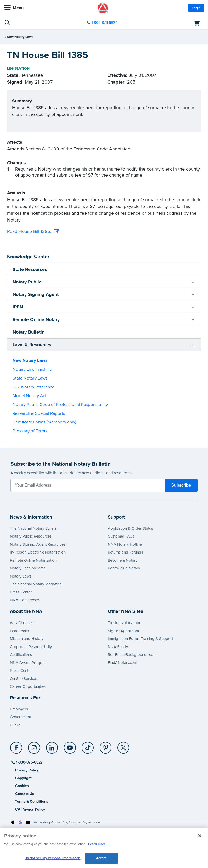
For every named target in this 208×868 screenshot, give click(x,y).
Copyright (23, 778)
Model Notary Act (29, 396)
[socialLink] (17, 750)
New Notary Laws (20, 37)
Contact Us (25, 794)
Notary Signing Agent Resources (38, 544)
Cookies (22, 786)
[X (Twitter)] (124, 746)
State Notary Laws (30, 378)
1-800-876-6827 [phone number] (104, 23)
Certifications (21, 655)
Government (20, 717)
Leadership (19, 631)
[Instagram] (34, 746)
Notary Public (27, 282)
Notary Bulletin (29, 332)
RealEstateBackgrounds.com (132, 655)
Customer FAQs (121, 536)
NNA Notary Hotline (125, 544)
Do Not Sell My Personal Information (53, 858)
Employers (19, 709)
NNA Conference (24, 600)
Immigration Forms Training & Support (140, 639)
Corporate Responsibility (31, 647)
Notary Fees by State (28, 568)
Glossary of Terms (30, 431)
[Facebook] (17, 746)
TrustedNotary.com (124, 623)
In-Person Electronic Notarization (38, 552)
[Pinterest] (106, 746)
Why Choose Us (24, 623)
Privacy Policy (27, 770)
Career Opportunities (28, 686)
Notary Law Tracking (32, 369)
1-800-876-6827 (29, 762)
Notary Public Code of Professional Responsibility (60, 405)
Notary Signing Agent (36, 294)
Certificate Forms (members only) (44, 422)
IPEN (18, 307)
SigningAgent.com (123, 631)
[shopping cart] (172, 23)
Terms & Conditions (32, 802)
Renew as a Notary (124, 568)
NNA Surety (118, 647)
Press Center (21, 592)
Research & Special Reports (39, 413)
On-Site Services (24, 679)
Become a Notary (123, 560)
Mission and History (27, 639)
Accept (101, 858)
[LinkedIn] (52, 746)
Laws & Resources (32, 345)
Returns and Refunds (125, 552)
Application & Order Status (130, 528)
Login (196, 8)
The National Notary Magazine (36, 584)
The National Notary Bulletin (34, 528)
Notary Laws (21, 576)
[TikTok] (88, 746)
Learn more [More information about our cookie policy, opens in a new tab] (97, 844)
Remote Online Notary (36, 319)
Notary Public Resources (31, 536)
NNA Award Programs (29, 663)
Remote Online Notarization (33, 560)
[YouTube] (70, 746)
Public (15, 725)
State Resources (30, 269)
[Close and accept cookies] (200, 836)
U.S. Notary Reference (33, 387)
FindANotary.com (122, 663)
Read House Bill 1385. (29, 231)
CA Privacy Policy (30, 809)
